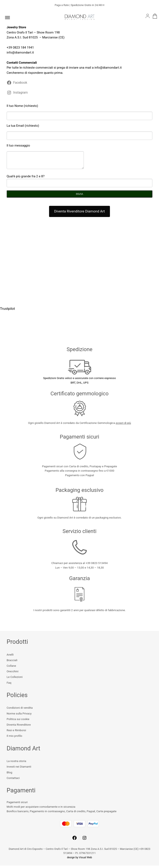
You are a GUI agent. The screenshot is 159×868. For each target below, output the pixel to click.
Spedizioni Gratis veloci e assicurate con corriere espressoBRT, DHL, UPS (79, 380)
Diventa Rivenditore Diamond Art (80, 214)
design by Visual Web (80, 860)
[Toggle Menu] (7, 18)
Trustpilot (7, 311)
